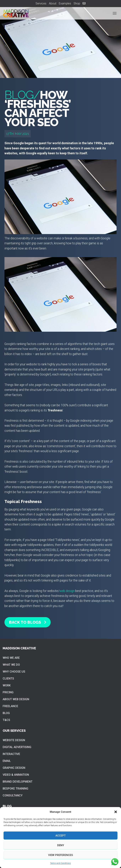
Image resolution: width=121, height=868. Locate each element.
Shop (77, 3)
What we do (11, 665)
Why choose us (14, 672)
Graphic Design (14, 768)
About (53, 3)
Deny (61, 845)
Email (7, 761)
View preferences (60, 855)
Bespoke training (15, 789)
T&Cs (6, 720)
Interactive (11, 754)
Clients (8, 679)
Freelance (10, 706)
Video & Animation (16, 775)
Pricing (8, 692)
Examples (65, 3)
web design (67, 591)
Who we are (11, 658)
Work (7, 685)
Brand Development (18, 782)
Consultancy (13, 795)
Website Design (14, 740)
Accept (60, 836)
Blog (6, 713)
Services (41, 3)
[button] (116, 812)
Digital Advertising (17, 747)
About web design (16, 699)
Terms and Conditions (60, 863)
